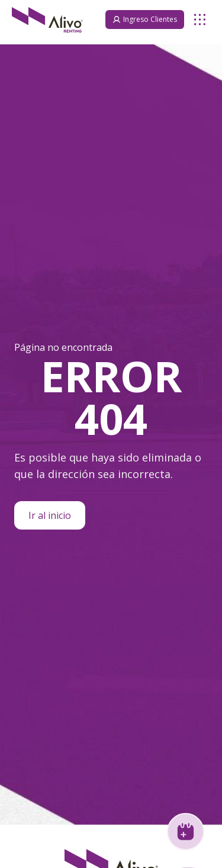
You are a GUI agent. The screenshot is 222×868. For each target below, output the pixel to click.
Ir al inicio (50, 515)
